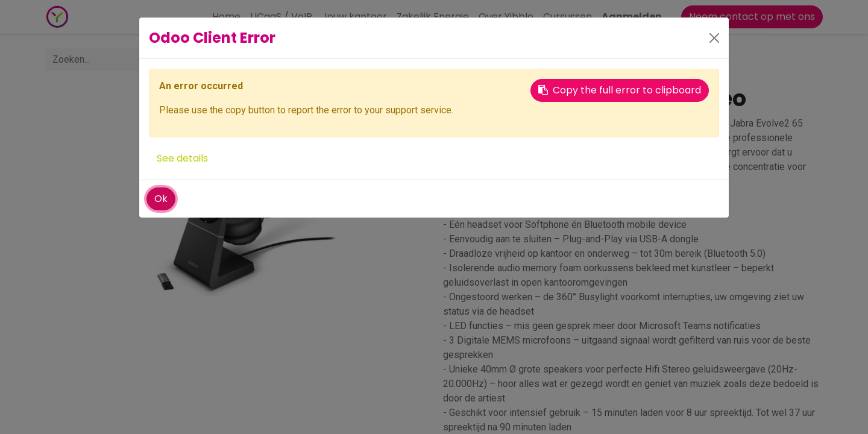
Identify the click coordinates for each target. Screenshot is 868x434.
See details (182, 158)
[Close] (714, 38)
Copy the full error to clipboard (620, 90)
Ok (161, 199)
